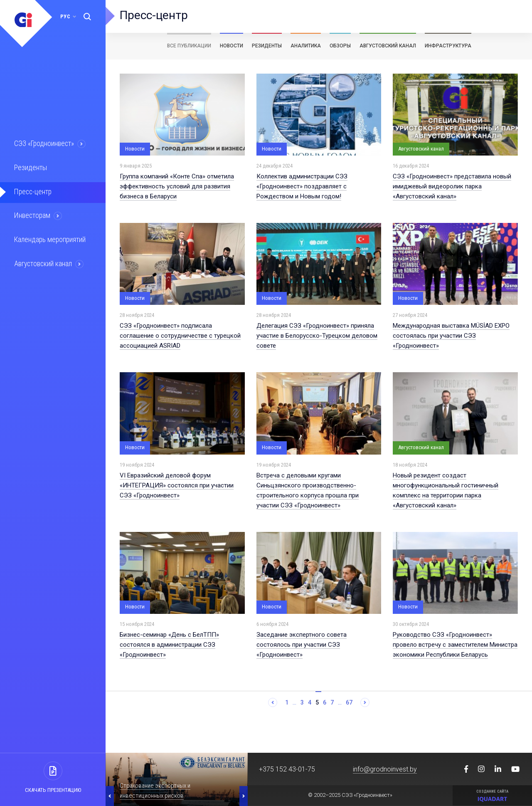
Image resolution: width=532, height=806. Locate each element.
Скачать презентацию (53, 790)
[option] (177, 779)
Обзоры (340, 46)
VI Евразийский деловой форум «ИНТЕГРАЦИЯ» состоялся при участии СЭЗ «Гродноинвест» (177, 485)
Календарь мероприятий (49, 238)
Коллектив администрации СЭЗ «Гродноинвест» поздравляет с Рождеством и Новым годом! (302, 186)
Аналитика (306, 46)
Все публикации (189, 46)
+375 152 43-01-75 (287, 769)
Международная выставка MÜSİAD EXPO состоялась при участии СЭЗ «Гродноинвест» (451, 336)
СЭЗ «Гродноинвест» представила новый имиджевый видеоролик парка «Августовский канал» (452, 186)
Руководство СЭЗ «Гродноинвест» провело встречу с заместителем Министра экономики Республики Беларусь (455, 645)
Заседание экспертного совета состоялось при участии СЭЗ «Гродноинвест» (302, 645)
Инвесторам (32, 215)
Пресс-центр (32, 191)
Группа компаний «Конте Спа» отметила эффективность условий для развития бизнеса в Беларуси (177, 186)
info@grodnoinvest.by (385, 769)
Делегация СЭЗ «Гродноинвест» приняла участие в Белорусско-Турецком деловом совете (317, 336)
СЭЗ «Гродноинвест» (44, 143)
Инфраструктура (448, 46)
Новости (232, 46)
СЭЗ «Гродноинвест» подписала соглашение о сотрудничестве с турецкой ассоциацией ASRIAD (180, 336)
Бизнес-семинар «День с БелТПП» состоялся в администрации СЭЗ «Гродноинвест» (169, 645)
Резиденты (30, 167)
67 (349, 702)
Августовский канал (43, 262)
